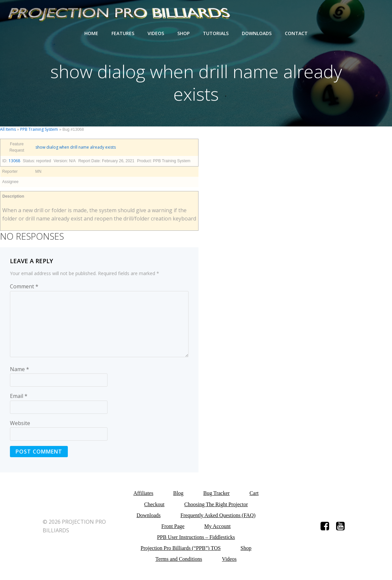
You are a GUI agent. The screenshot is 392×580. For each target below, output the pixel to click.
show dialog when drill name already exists (76, 147)
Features (123, 33)
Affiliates (143, 493)
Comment (24, 286)
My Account (218, 526)
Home (91, 33)
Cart (254, 493)
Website (20, 423)
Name (20, 369)
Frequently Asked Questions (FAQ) (218, 515)
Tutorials (216, 33)
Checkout (154, 504)
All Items (8, 129)
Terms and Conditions (179, 559)
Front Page (173, 526)
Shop (183, 33)
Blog (178, 493)
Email (19, 396)
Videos (156, 33)
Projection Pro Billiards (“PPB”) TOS (181, 548)
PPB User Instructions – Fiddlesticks (196, 537)
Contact (296, 33)
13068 (14, 161)
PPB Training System (39, 129)
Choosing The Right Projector (216, 504)
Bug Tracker (217, 493)
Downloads (257, 33)
